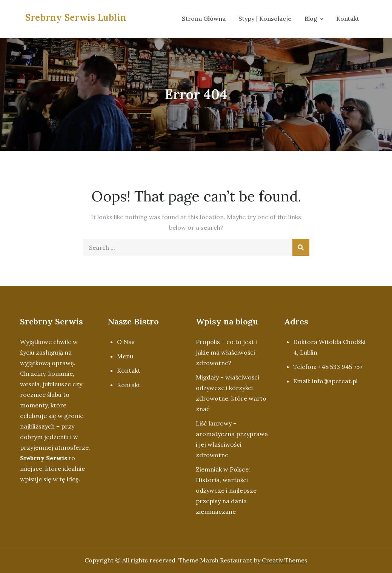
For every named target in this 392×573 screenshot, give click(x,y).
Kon (123, 370)
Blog (311, 18)
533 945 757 (346, 367)
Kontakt (348, 18)
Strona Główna (204, 18)
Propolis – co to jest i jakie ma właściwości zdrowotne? (226, 352)
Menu (125, 356)
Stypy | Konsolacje (265, 18)
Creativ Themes (285, 560)
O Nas (126, 342)
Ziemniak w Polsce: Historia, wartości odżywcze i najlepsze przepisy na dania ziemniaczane (226, 490)
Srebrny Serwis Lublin (76, 18)
